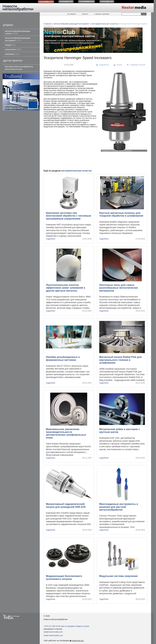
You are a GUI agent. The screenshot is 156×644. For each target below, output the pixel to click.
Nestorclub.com (78, 641)
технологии (13, 49)
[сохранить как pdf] (136, 65)
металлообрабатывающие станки (18, 32)
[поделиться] (102, 65)
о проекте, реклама (102, 14)
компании (12, 54)
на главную (72, 14)
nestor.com (46, 2)
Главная (47, 24)
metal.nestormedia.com (53, 635)
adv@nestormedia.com (53, 632)
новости (85, 14)
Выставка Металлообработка (19, 68)
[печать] (118, 65)
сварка (10, 45)
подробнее (51, 239)
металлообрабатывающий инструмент (18, 39)
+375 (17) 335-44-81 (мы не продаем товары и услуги (66, 626)
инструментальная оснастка (105, 24)
